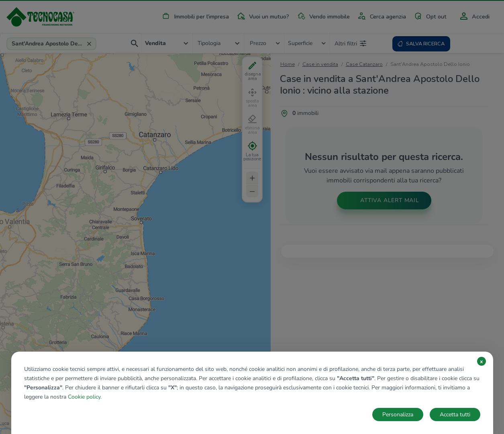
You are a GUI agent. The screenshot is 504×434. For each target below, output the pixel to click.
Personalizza (398, 415)
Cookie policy (84, 397)
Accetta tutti (455, 415)
